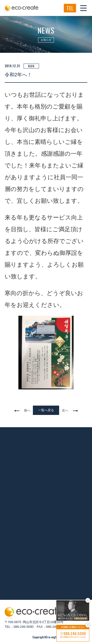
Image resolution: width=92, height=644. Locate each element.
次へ (65, 410)
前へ (27, 410)
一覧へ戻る (46, 410)
